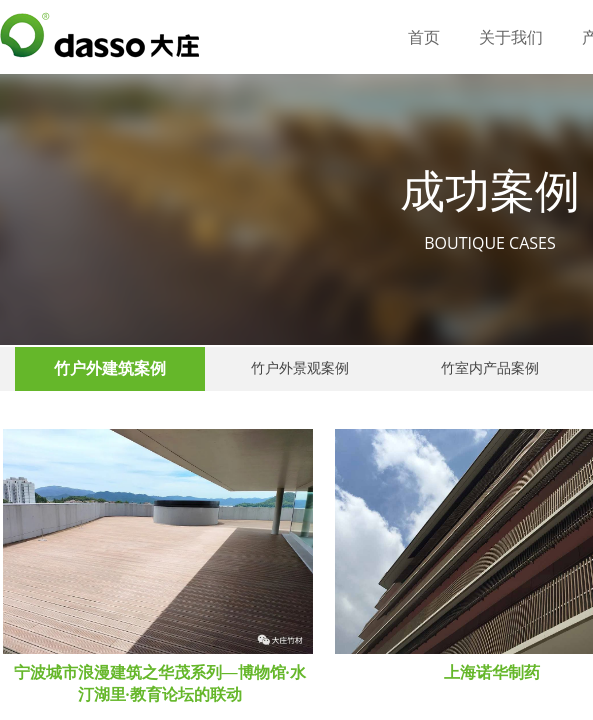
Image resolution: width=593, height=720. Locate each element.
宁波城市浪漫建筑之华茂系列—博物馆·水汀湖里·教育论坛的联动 (160, 683)
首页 (424, 37)
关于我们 (511, 37)
